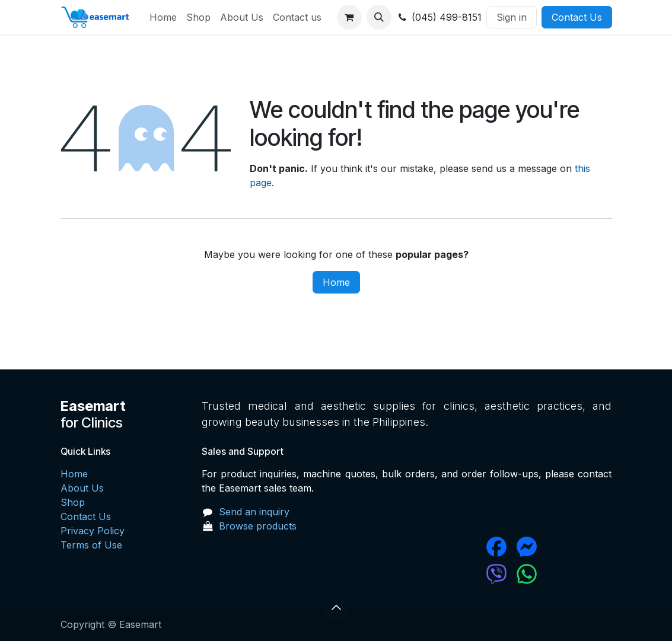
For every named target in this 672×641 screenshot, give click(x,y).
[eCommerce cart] (349, 17)
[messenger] (562, 547)
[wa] (562, 574)
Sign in (512, 17)
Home (336, 282)
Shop (73, 502)
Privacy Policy (93, 531)
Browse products (258, 526)
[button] (379, 17)
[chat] (461, 574)
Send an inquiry (254, 512)
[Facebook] (461, 547)
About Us (82, 488)
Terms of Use (91, 545)
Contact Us (577, 17)
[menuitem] (163, 17)
